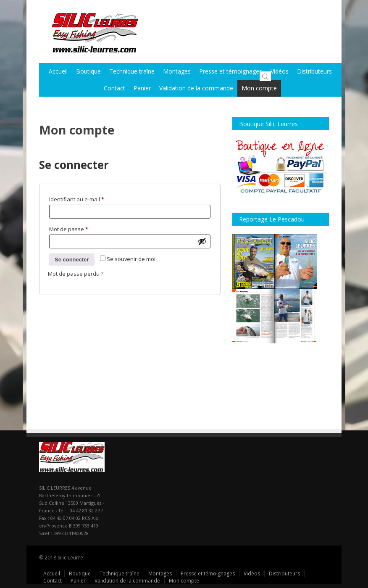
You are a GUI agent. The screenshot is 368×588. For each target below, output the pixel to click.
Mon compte (259, 88)
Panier (142, 88)
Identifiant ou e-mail (91, 198)
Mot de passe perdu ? (76, 274)
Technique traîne (132, 71)
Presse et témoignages (231, 71)
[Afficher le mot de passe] (202, 241)
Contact (114, 88)
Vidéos (280, 71)
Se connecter (72, 260)
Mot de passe (83, 228)
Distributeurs (284, 573)
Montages (177, 71)
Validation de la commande (196, 88)
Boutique (88, 71)
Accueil (58, 71)
